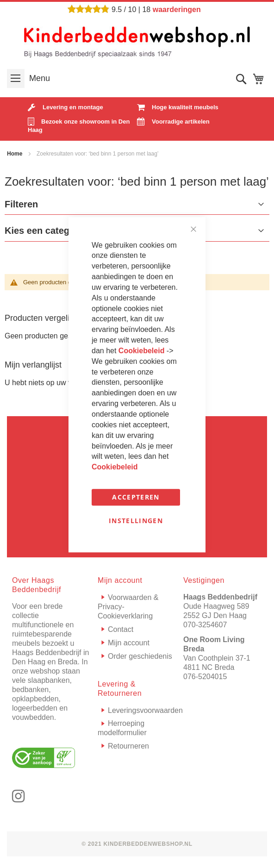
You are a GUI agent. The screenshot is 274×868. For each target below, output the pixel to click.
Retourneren (128, 746)
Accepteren (136, 497)
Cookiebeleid (143, 351)
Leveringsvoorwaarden (145, 710)
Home (16, 154)
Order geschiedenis (140, 656)
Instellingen (136, 521)
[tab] (137, 206)
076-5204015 (205, 677)
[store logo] (137, 41)
